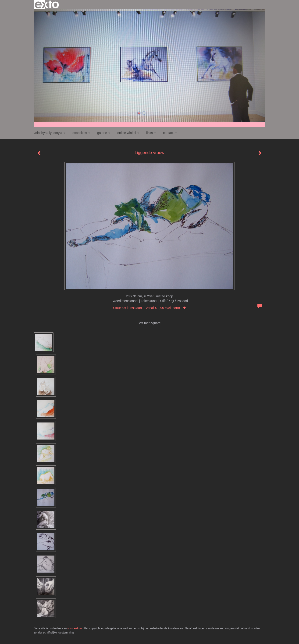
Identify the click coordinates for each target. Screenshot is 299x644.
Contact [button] (170, 133)
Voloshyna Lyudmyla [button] (50, 133)
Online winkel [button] (128, 133)
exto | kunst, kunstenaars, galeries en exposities (47, 5)
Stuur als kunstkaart (149, 308)
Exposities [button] (81, 133)
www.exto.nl (75, 628)
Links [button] (151, 133)
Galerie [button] (104, 133)
